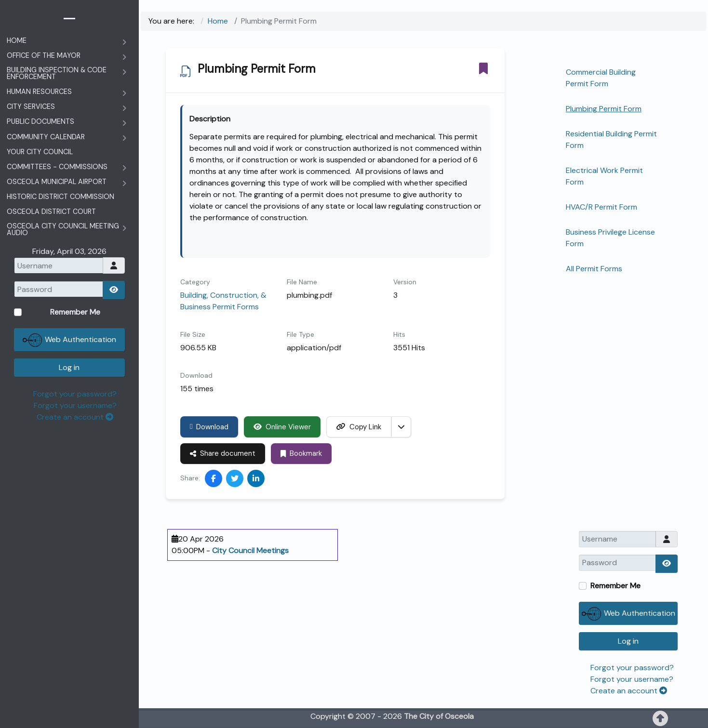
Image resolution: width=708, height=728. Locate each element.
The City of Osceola (439, 716)
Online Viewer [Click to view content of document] (282, 427)
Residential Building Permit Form (611, 139)
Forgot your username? (632, 679)
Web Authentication (628, 614)
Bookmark (301, 453)
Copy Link (359, 427)
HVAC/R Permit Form (601, 207)
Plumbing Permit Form (604, 109)
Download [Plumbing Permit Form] (209, 427)
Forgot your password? (632, 668)
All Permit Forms (594, 269)
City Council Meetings (250, 550)
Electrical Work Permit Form (604, 176)
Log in (628, 641)
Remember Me (615, 586)
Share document (223, 453)
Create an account (629, 691)
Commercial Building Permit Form (601, 78)
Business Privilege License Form (610, 238)
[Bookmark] (483, 68)
